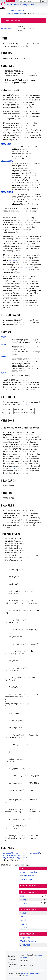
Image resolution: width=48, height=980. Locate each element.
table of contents (28, 886)
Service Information (16, 11)
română (23, 924)
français (23, 917)
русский (24, 928)
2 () (25, 938)
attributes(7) (27, 404)
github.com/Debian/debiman (31, 974)
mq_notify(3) (7, 28)
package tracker (27, 876)
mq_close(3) (8, 853)
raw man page (26, 879)
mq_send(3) (23, 855)
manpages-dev (19, 14)
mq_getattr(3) (22, 853)
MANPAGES (11, 1)
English (23, 913)
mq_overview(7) (24, 858)
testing (10, 14)
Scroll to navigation (11, 20)
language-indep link (28, 872)
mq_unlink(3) (9, 858)
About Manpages (22, 5)
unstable (24, 903)
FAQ (33, 5)
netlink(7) (14, 468)
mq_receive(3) (15, 260)
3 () (25, 945)
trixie (22, 896)
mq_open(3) (35, 853)
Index (10, 5)
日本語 (23, 920)
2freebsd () (28, 941)
